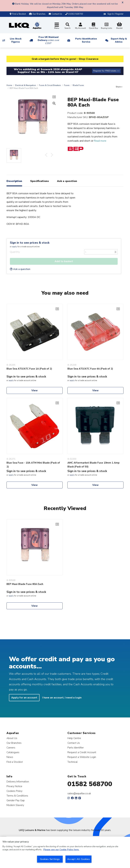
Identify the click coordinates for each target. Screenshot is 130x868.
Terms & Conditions (17, 796)
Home (9, 85)
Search (68, 26)
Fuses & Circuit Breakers (50, 85)
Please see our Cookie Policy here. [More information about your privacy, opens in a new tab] (61, 850)
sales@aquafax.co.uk (79, 793)
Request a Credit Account (82, 752)
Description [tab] (14, 181)
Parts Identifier (76, 748)
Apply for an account (24, 698)
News (10, 757)
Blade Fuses (78, 85)
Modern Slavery (15, 805)
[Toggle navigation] (57, 26)
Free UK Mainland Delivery (49, 40)
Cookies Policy (14, 791)
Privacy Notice (14, 786)
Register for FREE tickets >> (106, 71)
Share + (119, 87)
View (35, 390)
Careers (11, 748)
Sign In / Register (115, 14)
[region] (65, 852)
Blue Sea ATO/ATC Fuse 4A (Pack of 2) (90, 369)
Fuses (67, 85)
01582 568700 (90, 784)
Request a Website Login (82, 757)
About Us (12, 738)
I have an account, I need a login (62, 698)
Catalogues (13, 752)
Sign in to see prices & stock (30, 243)
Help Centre (74, 738)
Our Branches (37, 14)
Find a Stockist (18, 14)
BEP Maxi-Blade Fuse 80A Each (25, 584)
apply (15, 247)
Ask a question (20, 269)
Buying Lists (106, 26)
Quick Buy (93, 26)
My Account (80, 26)
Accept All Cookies (79, 859)
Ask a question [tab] (67, 181)
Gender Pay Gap (16, 800)
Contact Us (74, 743)
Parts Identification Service (86, 40)
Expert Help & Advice (119, 40)
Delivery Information (18, 782)
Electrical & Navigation (26, 85)
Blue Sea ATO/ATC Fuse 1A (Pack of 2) (29, 369)
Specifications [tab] (40, 181)
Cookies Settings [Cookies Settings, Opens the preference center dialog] (50, 859)
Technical (72, 762)
